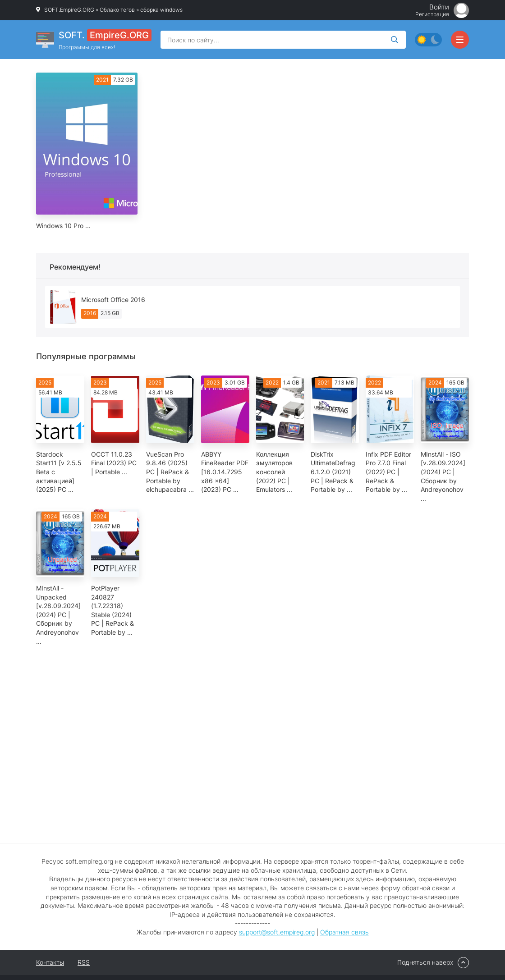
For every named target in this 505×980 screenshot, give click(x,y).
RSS (84, 962)
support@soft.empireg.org (277, 932)
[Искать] (395, 40)
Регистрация (432, 14)
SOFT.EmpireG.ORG (69, 10)
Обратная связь (344, 932)
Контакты (50, 962)
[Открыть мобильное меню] (460, 40)
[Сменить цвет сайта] (428, 40)
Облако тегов (117, 10)
